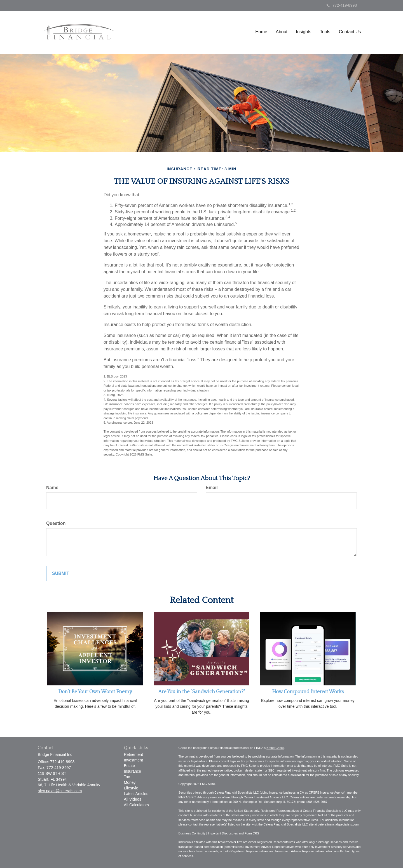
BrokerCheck (275, 748)
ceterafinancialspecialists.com (338, 824)
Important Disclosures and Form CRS (234, 833)
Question (56, 523)
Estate (130, 766)
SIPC (192, 797)
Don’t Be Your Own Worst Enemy (95, 692)
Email (212, 488)
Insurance (133, 771)
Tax (127, 777)
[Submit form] (61, 574)
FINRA (183, 797)
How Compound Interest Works (308, 692)
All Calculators (136, 805)
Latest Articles (136, 794)
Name (52, 488)
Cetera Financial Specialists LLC (237, 792)
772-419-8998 (342, 5)
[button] (282, 34)
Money (130, 782)
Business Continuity (192, 833)
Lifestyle (131, 788)
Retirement (133, 754)
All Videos (133, 799)
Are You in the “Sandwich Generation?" (201, 692)
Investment (133, 760)
